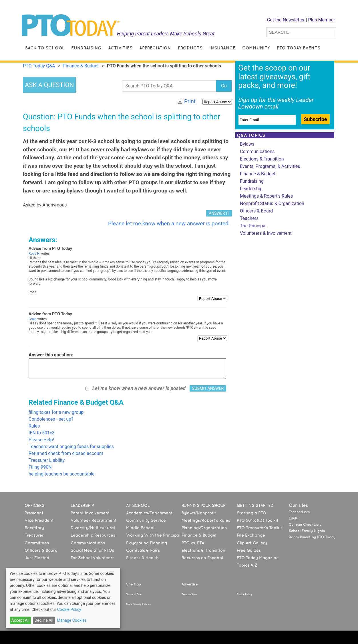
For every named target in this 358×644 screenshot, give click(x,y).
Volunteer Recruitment (94, 520)
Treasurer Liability (47, 460)
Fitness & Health (142, 558)
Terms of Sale (134, 594)
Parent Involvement (90, 513)
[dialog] (63, 598)
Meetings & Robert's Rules (266, 196)
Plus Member (322, 20)
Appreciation (155, 48)
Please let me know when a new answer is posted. (169, 223)
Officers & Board (256, 211)
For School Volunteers (93, 558)
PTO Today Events (299, 48)
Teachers (249, 218)
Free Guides (249, 550)
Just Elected (37, 558)
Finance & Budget (258, 174)
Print (190, 101)
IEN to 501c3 (42, 433)
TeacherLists (299, 512)
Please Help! (41, 440)
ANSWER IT (219, 213)
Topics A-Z (247, 565)
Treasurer (34, 535)
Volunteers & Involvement (266, 233)
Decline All (44, 620)
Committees (37, 543)
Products (190, 48)
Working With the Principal (153, 535)
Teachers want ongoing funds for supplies (71, 447)
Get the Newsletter (286, 20)
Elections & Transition (262, 159)
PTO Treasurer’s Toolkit (259, 528)
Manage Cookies (72, 620)
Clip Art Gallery (252, 543)
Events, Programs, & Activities (270, 166)
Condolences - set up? (51, 419)
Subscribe (315, 119)
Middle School (140, 528)
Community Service (146, 520)
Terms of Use (189, 594)
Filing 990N (40, 467)
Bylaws (247, 144)
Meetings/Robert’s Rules (206, 520)
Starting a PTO (251, 513)
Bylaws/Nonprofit (199, 513)
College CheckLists (305, 525)
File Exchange (251, 535)
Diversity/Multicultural (93, 528)
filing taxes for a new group (56, 412)
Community (256, 48)
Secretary (34, 528)
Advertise (190, 584)
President (34, 513)
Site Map (134, 584)
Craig (33, 319)
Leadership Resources (93, 535)
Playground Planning (147, 543)
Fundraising (86, 48)
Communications (257, 152)
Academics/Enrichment (149, 513)
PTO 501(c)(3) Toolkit (258, 520)
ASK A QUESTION (49, 85)
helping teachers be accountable (62, 474)
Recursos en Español (202, 558)
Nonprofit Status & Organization (272, 203)
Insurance (222, 48)
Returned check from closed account (66, 453)
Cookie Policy (244, 594)
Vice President (39, 520)
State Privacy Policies (138, 604)
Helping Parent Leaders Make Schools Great (166, 34)
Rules (34, 426)
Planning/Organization (204, 528)
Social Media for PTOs (92, 550)
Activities (120, 48)
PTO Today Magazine (258, 558)
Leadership (251, 189)
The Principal (253, 226)
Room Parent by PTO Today (312, 537)
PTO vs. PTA (193, 543)
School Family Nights (307, 531)
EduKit (294, 518)
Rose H (34, 254)
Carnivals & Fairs (143, 550)
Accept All (20, 620)
